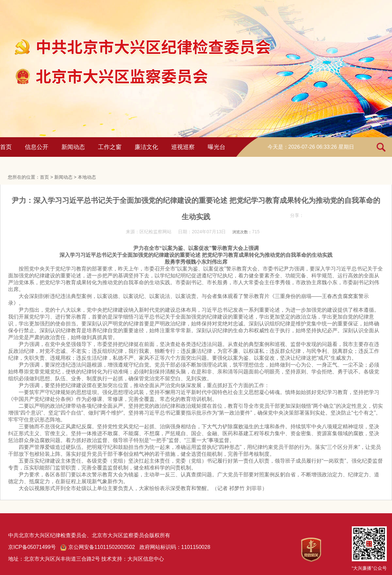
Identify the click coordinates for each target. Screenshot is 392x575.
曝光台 (217, 147)
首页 (6, 147)
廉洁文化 (146, 147)
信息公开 (37, 147)
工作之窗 (110, 147)
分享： (297, 215)
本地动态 (87, 177)
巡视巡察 (183, 147)
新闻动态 (73, 147)
